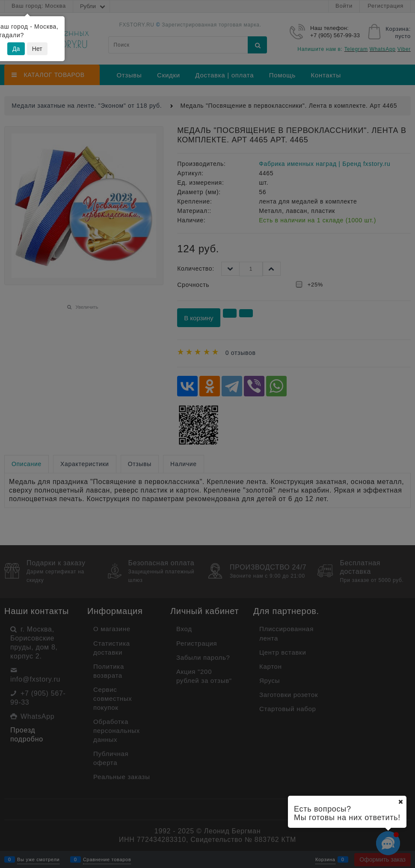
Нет (37, 49)
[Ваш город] (400, 802)
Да (16, 49)
